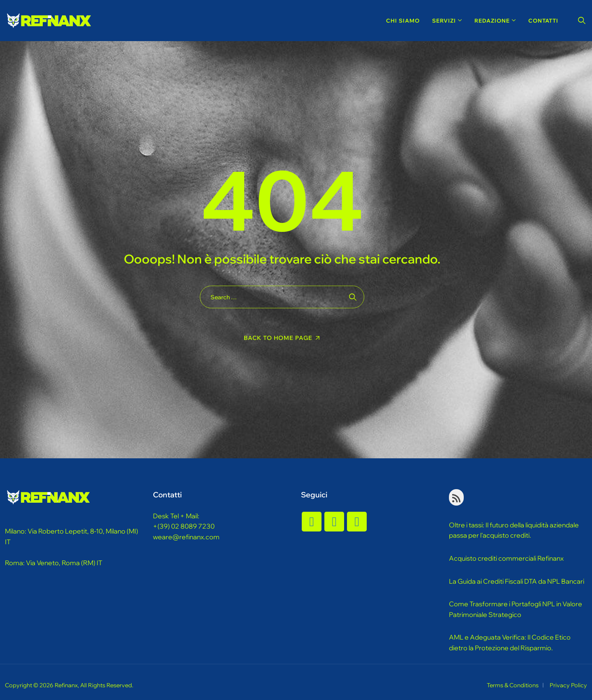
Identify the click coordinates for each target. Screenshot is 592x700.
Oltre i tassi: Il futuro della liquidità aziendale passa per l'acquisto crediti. (514, 530)
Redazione (492, 21)
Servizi (444, 21)
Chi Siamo (403, 21)
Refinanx (66, 685)
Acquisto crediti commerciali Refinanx (506, 558)
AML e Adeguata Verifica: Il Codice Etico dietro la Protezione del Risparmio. (510, 642)
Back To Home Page (278, 338)
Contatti (543, 21)
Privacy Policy (568, 685)
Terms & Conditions (513, 685)
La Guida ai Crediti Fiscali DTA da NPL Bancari (517, 581)
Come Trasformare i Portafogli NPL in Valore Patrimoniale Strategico (516, 609)
